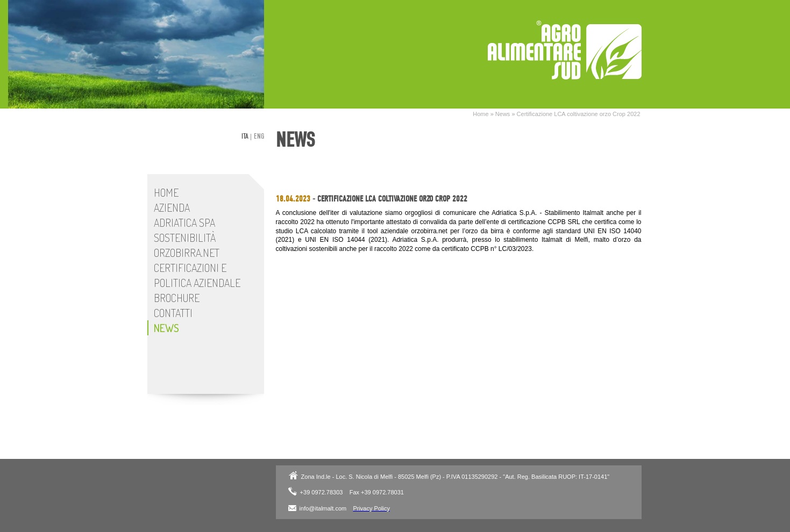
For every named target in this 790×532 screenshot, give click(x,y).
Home (481, 114)
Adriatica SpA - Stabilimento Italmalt (565, 50)
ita (245, 136)
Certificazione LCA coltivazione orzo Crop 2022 (579, 114)
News (503, 114)
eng (259, 136)
